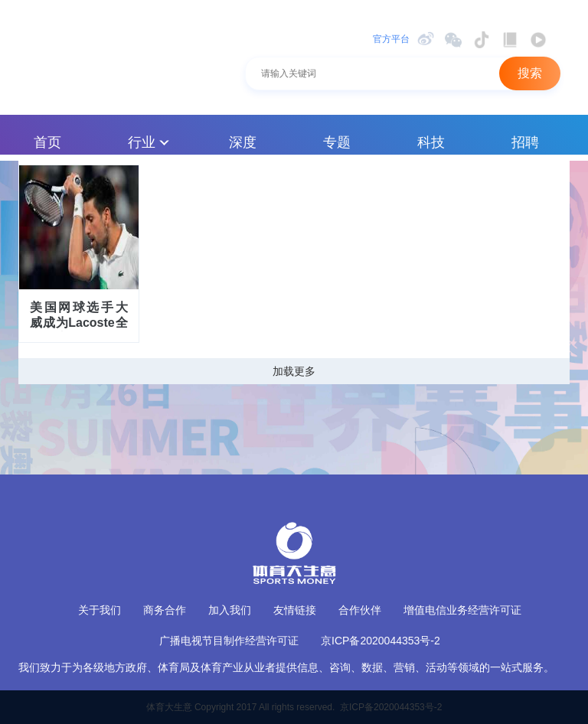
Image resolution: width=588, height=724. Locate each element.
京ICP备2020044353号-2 (381, 641)
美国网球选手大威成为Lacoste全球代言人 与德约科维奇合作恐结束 (79, 316)
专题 (337, 142)
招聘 (525, 142)
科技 (431, 142)
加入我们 (230, 610)
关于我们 (100, 610)
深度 (243, 142)
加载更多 (294, 371)
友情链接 (295, 610)
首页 (47, 142)
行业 (149, 142)
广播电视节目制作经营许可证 (229, 641)
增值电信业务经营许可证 (462, 610)
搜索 (530, 73)
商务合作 (165, 610)
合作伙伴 (360, 610)
